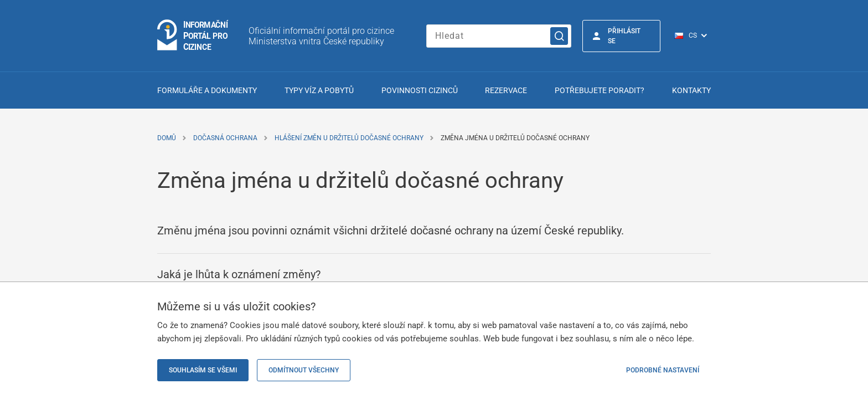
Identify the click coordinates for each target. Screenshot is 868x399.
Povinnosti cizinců (420, 90)
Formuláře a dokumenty (207, 90)
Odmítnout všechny (304, 370)
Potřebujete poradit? (600, 90)
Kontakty (691, 90)
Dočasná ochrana (225, 138)
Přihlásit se (624, 36)
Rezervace (506, 90)
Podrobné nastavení (663, 370)
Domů (167, 138)
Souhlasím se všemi (203, 370)
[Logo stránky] (193, 36)
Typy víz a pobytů (319, 90)
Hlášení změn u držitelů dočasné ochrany (349, 138)
